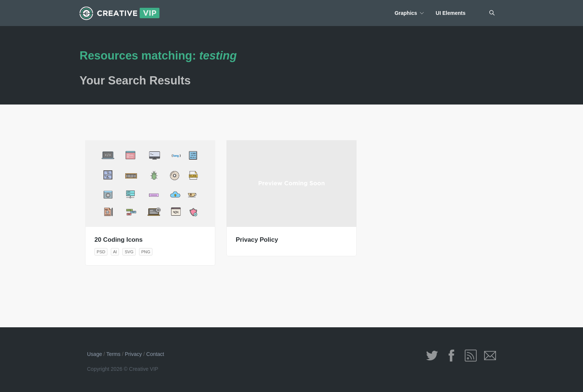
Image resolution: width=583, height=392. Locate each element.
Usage (94, 354)
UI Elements (451, 13)
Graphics (406, 13)
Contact (155, 354)
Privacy (133, 354)
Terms (113, 354)
